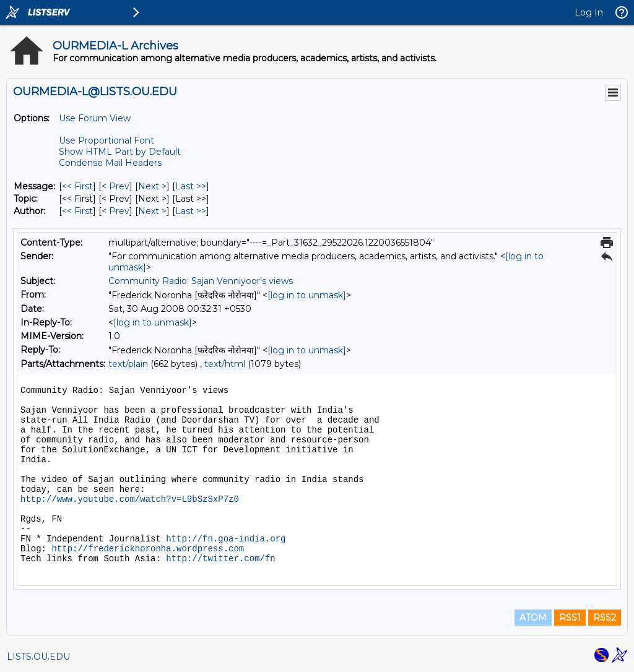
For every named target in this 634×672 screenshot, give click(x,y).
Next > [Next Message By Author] (152, 211)
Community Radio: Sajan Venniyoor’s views (201, 281)
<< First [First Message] (77, 186)
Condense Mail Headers (110, 163)
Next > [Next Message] (152, 186)
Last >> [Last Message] (191, 186)
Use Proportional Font (106, 140)
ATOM (533, 618)
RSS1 (570, 618)
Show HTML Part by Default (120, 152)
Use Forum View (95, 118)
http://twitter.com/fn (220, 559)
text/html (225, 364)
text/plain (128, 364)
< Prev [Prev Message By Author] (115, 211)
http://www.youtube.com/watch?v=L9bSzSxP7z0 (130, 499)
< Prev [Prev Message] (115, 186)
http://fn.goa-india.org (226, 539)
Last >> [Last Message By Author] (191, 211)
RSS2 (605, 618)
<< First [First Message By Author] (77, 211)
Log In (589, 12)
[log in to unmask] (307, 295)
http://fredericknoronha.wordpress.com (148, 549)
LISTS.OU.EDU (38, 657)
